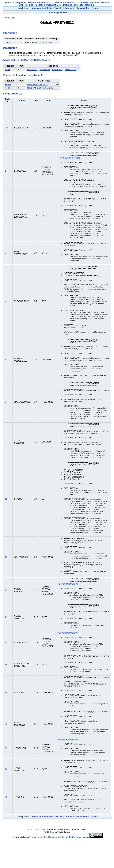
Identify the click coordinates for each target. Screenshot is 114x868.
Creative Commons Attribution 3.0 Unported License (64, 866)
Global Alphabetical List (67, 3)
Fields (95, 8)
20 (6, 750)
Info (20, 8)
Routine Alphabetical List (41, 3)
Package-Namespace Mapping (79, 5)
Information (10, 33)
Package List (19, 3)
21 (57, 84)
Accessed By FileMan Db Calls (47, 8)
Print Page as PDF (58, 12)
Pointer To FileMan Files (77, 8)
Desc (27, 8)
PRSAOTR (57, 70)
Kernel (8, 84)
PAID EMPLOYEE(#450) (39, 88)
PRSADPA (32, 70)
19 (6, 718)
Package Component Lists (48, 5)
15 (50, 84)
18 (6, 689)
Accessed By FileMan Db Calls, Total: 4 (27, 60)
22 (6, 797)
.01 (6, 129)
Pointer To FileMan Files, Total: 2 (23, 75)
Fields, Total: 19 (13, 94)
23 (6, 825)
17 (53, 84)
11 (6, 578)
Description (10, 48)
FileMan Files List (90, 3)
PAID (13, 18)
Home (8, 3)
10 (6, 517)
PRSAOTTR (71, 70)
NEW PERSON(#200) (38, 84)
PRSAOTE (45, 70)
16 (6, 640)
